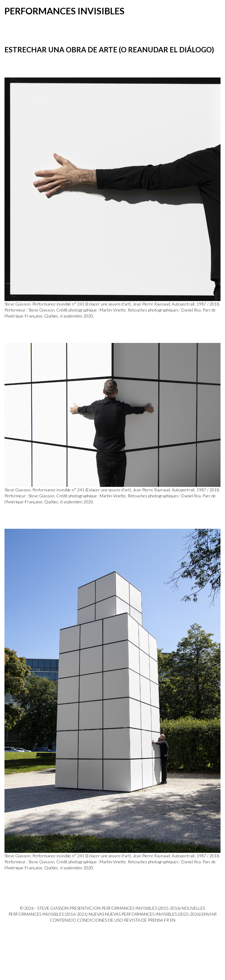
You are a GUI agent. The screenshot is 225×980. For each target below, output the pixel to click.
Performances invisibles (64, 11)
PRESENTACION (85, 908)
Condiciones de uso (100, 920)
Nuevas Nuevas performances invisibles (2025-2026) (145, 914)
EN (173, 920)
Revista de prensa (143, 920)
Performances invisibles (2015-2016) (141, 908)
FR (167, 920)
